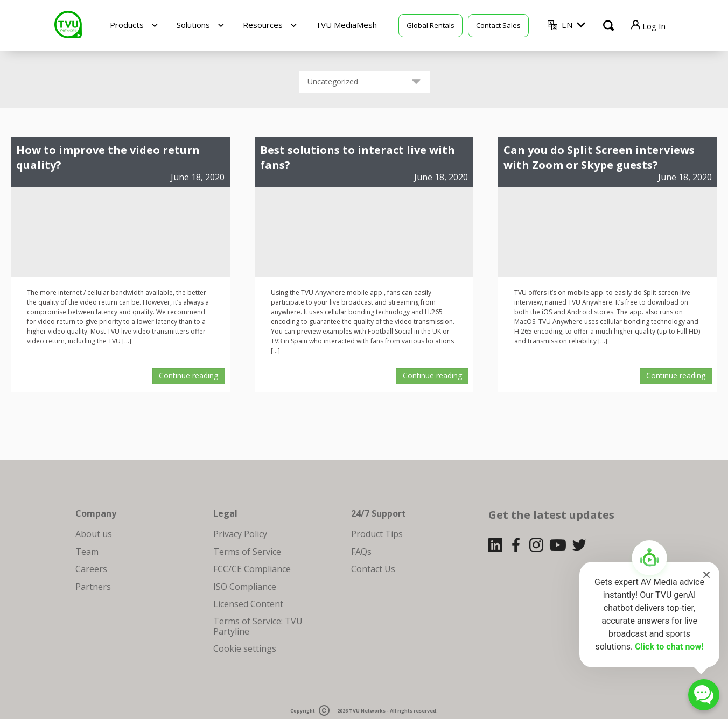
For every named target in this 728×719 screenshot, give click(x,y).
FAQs (361, 552)
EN (567, 25)
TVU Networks (367, 711)
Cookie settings (245, 648)
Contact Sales (498, 25)
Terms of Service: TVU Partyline (258, 626)
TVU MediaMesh (346, 25)
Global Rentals (430, 25)
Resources (263, 25)
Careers (91, 569)
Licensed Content (248, 604)
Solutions (193, 25)
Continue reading (188, 375)
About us (94, 534)
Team (87, 552)
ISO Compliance (245, 587)
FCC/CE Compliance (252, 569)
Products (127, 25)
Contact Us (373, 569)
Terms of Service (247, 552)
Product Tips (377, 534)
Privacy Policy (240, 534)
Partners (93, 587)
